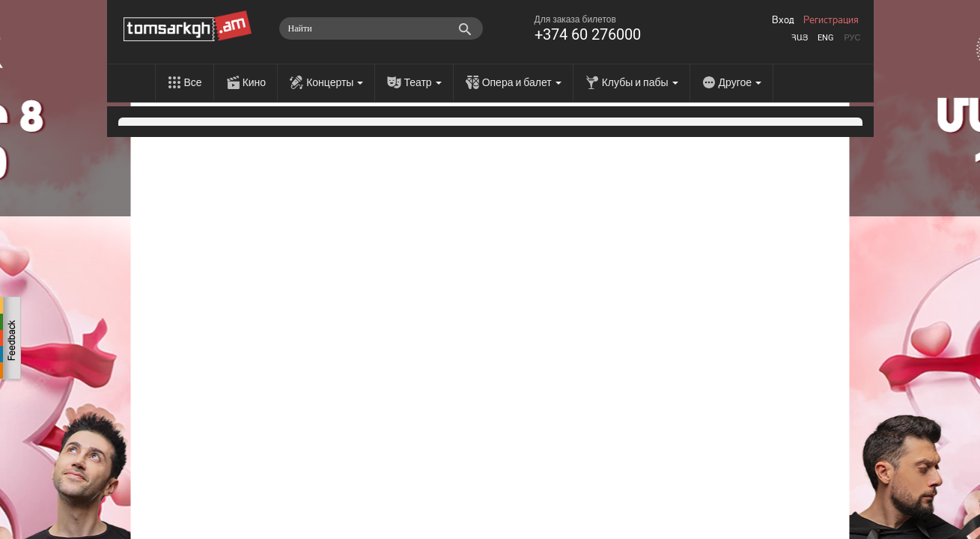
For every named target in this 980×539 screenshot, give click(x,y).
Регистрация (831, 20)
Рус (852, 38)
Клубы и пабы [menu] (640, 82)
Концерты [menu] (335, 82)
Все (193, 82)
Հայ (800, 38)
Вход (783, 20)
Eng (826, 38)
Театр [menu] (422, 82)
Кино (255, 82)
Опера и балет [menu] (522, 82)
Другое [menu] (740, 82)
